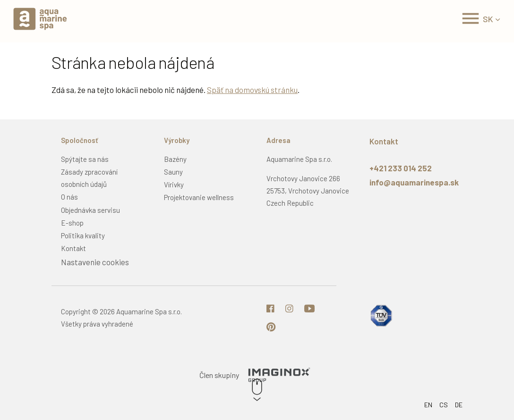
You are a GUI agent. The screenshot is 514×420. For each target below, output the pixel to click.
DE (459, 405)
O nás (69, 197)
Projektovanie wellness (199, 197)
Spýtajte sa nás (85, 159)
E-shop (72, 223)
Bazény (175, 159)
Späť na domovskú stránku (252, 90)
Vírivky (174, 185)
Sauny (173, 172)
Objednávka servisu (90, 210)
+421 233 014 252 (401, 168)
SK (488, 19)
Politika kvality (83, 235)
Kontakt (73, 248)
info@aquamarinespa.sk (414, 182)
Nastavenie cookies (95, 262)
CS (444, 405)
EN (428, 405)
